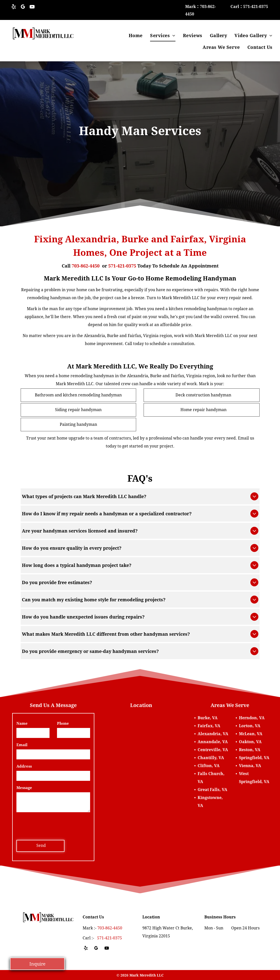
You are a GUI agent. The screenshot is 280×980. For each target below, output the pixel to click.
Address (24, 766)
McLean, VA (251, 734)
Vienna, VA (250, 766)
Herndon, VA (252, 718)
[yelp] (14, 7)
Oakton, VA (250, 742)
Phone (63, 723)
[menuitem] (136, 36)
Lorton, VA (250, 726)
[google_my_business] (23, 7)
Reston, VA (250, 750)
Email (22, 745)
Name (22, 723)
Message (24, 788)
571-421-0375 (122, 266)
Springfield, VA (254, 758)
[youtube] (32, 7)
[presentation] (54, 825)
